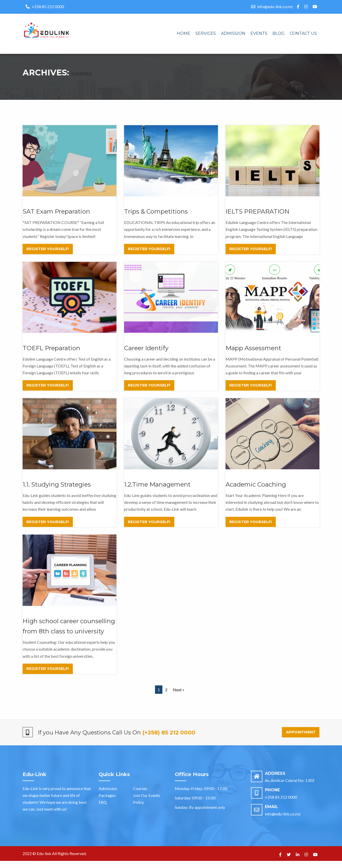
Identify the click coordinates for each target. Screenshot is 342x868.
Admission (233, 33)
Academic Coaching (256, 492)
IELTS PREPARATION (258, 219)
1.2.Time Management (157, 492)
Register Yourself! (48, 256)
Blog (279, 33)
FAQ (103, 809)
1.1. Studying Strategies (57, 492)
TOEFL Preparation (51, 355)
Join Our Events (147, 802)
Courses (140, 795)
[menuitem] (184, 34)
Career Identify (146, 355)
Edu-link (44, 861)
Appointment (301, 739)
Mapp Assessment (253, 355)
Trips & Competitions (156, 219)
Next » (179, 697)
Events (259, 33)
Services (206, 33)
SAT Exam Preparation (56, 219)
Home (184, 33)
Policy (138, 809)
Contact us (303, 33)
